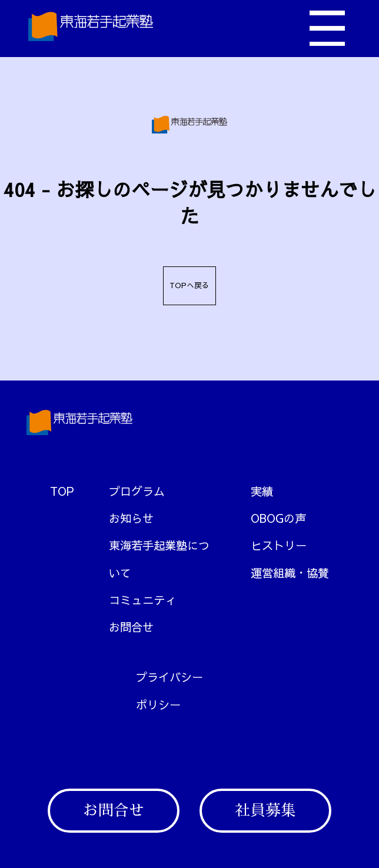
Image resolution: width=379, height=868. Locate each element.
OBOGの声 (278, 518)
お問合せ (114, 811)
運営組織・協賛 (290, 573)
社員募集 (265, 811)
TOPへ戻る (189, 285)
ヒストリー (279, 545)
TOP (62, 491)
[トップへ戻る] (91, 29)
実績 (262, 491)
